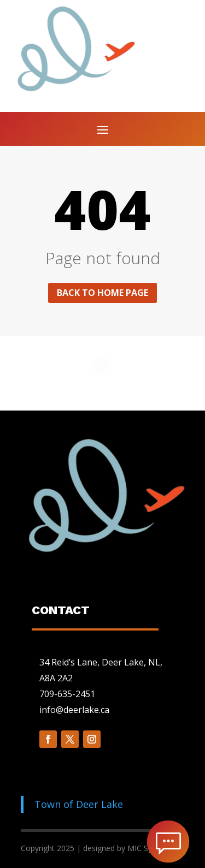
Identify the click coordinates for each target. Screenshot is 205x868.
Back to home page (102, 293)
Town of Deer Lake (79, 804)
